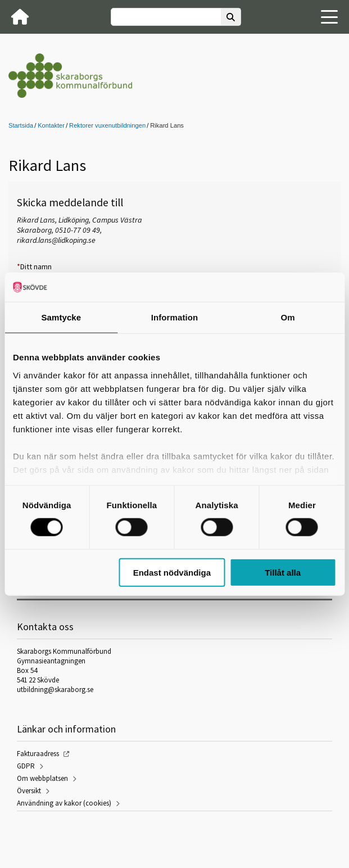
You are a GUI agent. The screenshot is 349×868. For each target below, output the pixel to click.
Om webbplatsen (42, 778)
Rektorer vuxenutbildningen (107, 125)
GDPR (26, 766)
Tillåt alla (283, 572)
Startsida (21, 125)
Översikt (29, 791)
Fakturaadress (38, 754)
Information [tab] (175, 317)
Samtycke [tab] (61, 317)
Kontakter (51, 125)
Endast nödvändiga (172, 572)
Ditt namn (34, 266)
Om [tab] (288, 317)
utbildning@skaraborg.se (55, 690)
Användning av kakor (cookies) (64, 803)
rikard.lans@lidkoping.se (56, 240)
